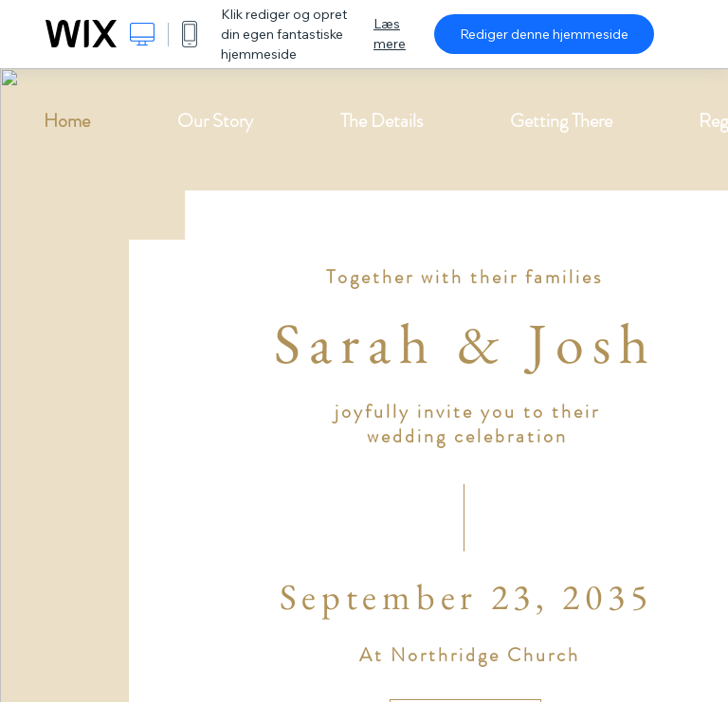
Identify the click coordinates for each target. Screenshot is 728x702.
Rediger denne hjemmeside (544, 34)
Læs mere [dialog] (390, 34)
